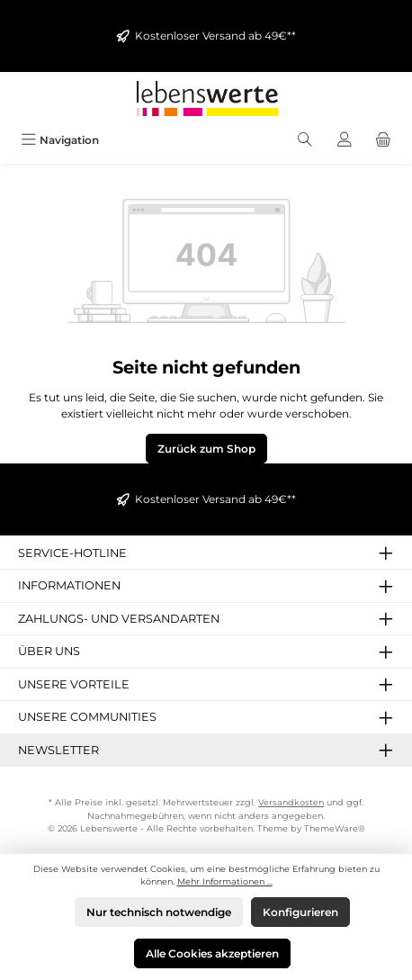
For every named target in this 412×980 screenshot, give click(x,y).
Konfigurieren (300, 912)
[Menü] (60, 140)
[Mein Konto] (345, 140)
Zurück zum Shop (206, 449)
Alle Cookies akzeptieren (212, 953)
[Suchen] (305, 140)
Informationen (69, 585)
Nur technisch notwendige (159, 912)
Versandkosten (291, 802)
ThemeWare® (335, 828)
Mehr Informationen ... (225, 881)
